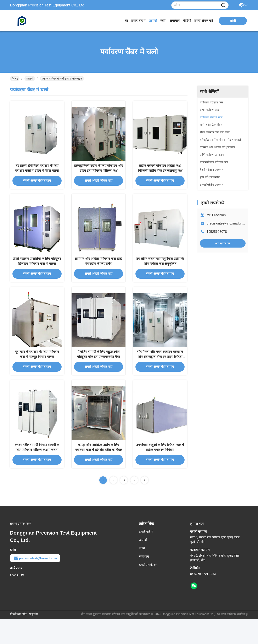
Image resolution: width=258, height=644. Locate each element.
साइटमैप (33, 639)
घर (126, 21)
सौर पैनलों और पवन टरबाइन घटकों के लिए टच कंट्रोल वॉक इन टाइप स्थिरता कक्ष (160, 375)
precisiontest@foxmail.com (226, 223)
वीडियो (187, 21)
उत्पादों (153, 21)
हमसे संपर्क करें (204, 21)
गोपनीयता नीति (18, 639)
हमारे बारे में (138, 21)
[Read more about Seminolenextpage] (134, 505)
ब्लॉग (163, 21)
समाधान (175, 21)
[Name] (223, 5)
